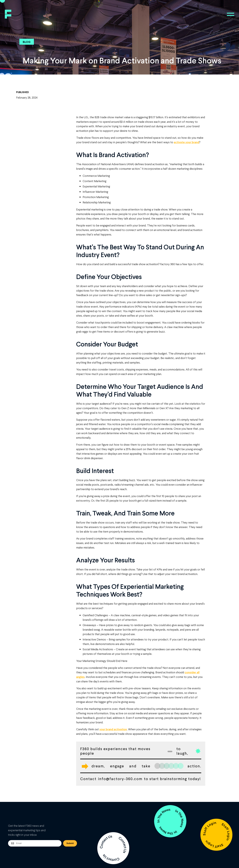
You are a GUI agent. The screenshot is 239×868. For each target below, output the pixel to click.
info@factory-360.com (120, 779)
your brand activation (113, 729)
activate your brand (186, 142)
